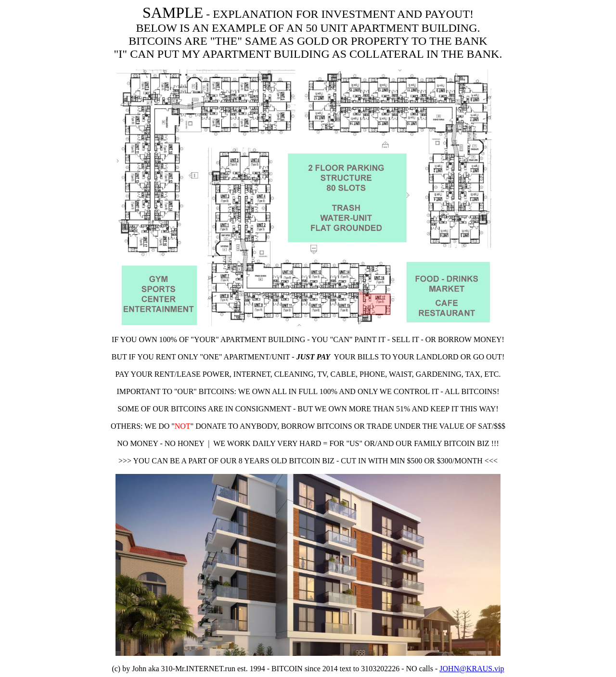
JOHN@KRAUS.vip (472, 669)
